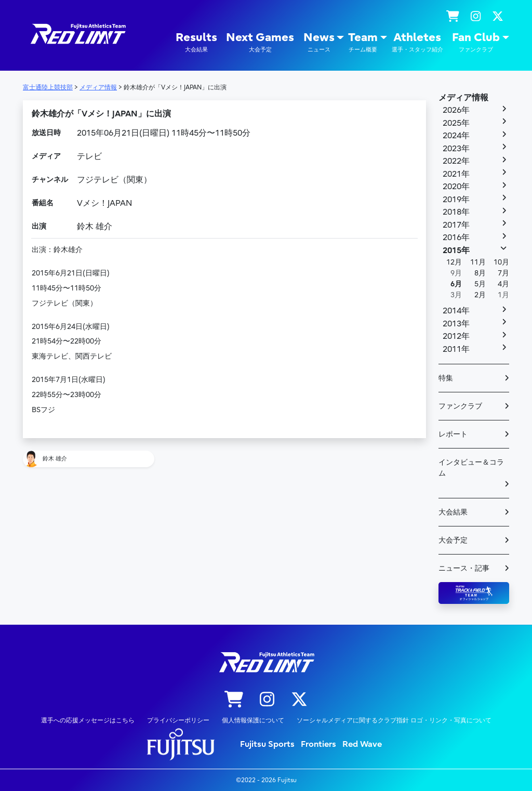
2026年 (456, 110)
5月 (480, 284)
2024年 (456, 136)
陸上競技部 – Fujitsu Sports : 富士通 (77, 34)
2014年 (456, 311)
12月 (454, 262)
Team (363, 42)
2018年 (456, 212)
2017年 (456, 225)
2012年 (456, 336)
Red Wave (362, 744)
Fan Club (476, 42)
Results (196, 42)
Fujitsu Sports (267, 744)
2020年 (456, 187)
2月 (480, 295)
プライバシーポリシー (178, 720)
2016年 (456, 238)
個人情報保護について (253, 720)
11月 (478, 262)
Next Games (260, 42)
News (319, 42)
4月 (503, 284)
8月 (480, 273)
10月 (501, 262)
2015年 (456, 251)
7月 (503, 273)
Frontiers (318, 744)
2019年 (456, 200)
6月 (456, 284)
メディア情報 (463, 98)
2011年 (456, 349)
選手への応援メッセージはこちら (88, 720)
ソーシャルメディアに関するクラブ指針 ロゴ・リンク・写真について (394, 720)
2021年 (456, 174)
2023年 (456, 149)
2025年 (456, 123)
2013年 (456, 324)
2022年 (456, 161)
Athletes (417, 42)
